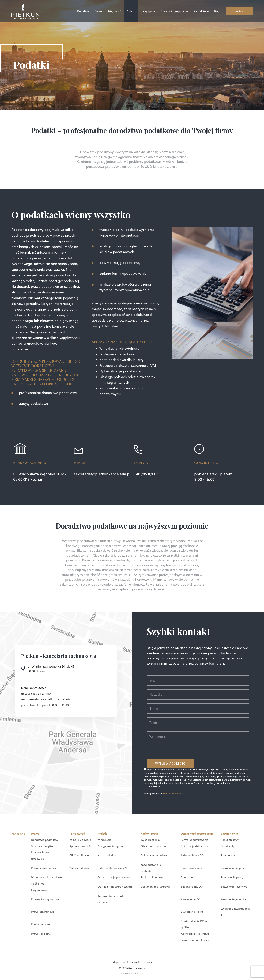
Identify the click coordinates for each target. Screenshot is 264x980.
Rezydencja (228, 855)
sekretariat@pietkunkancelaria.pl (102, 474)
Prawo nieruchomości (44, 868)
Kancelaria (83, 11)
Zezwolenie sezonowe (234, 886)
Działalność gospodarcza (175, 11)
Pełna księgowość (80, 840)
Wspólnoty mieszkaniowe (46, 877)
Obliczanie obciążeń (153, 846)
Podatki (131, 11)
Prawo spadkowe (41, 934)
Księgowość (114, 11)
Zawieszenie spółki (192, 912)
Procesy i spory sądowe (45, 899)
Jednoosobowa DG (192, 855)
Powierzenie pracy (232, 877)
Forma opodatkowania (195, 840)
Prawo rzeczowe (41, 924)
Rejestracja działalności (195, 846)
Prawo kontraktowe (43, 912)
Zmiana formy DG (192, 886)
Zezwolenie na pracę (234, 868)
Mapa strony (120, 962)
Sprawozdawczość (80, 846)
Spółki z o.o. (188, 877)
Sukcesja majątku (42, 846)
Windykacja (104, 840)
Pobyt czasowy (230, 840)
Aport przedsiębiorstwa (195, 934)
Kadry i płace (148, 11)
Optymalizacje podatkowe (114, 877)
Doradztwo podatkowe (45, 840)
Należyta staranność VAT (112, 868)
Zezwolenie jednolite (234, 899)
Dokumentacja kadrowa (155, 886)
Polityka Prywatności (173, 793)
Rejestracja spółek (192, 868)
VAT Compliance (79, 868)
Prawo (98, 11)
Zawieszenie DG (191, 899)
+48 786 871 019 (147, 474)
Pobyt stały (228, 846)
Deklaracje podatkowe (155, 855)
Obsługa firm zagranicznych (115, 886)
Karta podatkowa (108, 855)
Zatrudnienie (201, 11)
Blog (217, 11)
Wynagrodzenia (150, 840)
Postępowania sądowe (111, 846)
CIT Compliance (79, 855)
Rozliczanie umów (152, 877)
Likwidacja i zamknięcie (195, 940)
